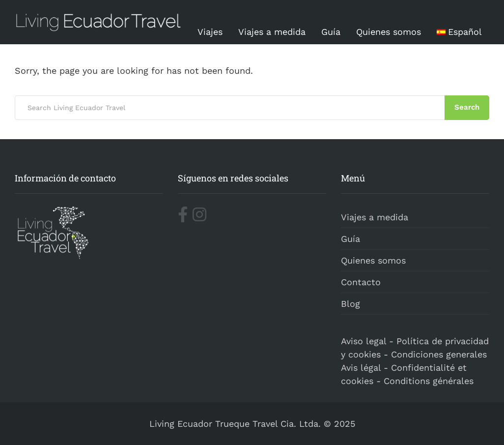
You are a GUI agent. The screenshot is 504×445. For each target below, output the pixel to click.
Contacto (361, 282)
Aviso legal (364, 341)
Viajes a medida (272, 32)
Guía (331, 32)
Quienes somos (389, 32)
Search (467, 107)
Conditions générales (429, 381)
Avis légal (361, 368)
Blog (350, 304)
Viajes (210, 32)
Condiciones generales (439, 354)
